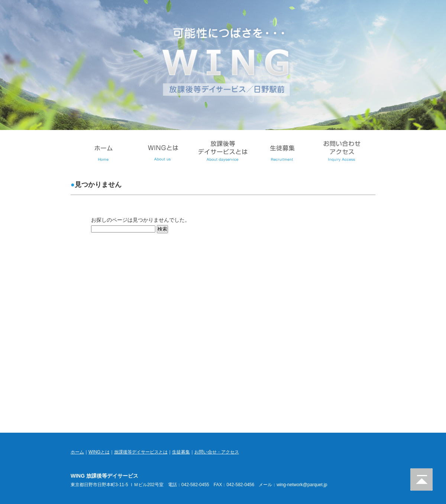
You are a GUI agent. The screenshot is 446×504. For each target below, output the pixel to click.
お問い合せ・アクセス (217, 452)
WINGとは (99, 452)
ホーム (77, 452)
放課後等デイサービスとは (141, 452)
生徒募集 (181, 452)
